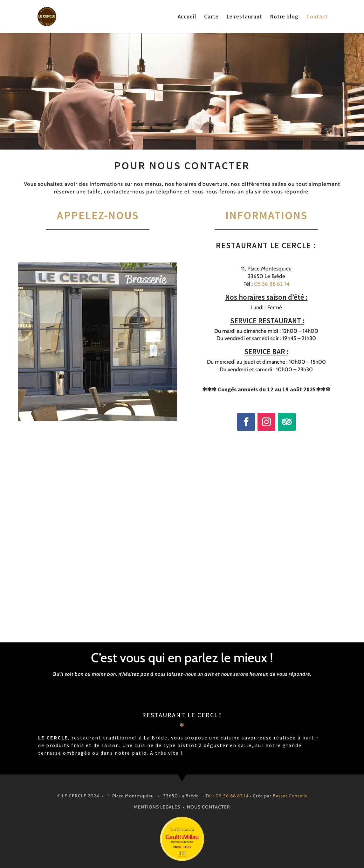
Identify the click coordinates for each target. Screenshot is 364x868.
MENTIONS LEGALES (157, 807)
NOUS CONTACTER (209, 807)
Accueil (187, 17)
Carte (211, 17)
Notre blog (284, 17)
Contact (317, 17)
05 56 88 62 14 (272, 284)
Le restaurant (244, 17)
